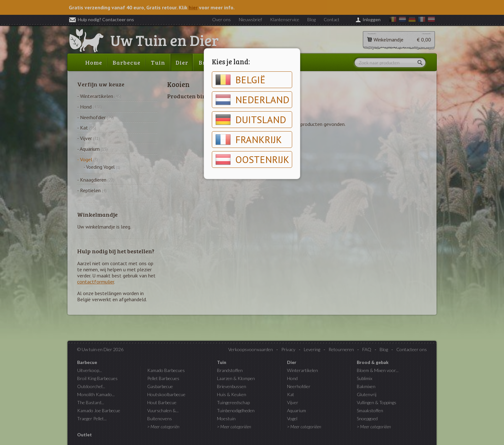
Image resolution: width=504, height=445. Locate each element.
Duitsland (251, 120)
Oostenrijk (252, 159)
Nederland (252, 100)
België (240, 80)
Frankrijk (249, 140)
